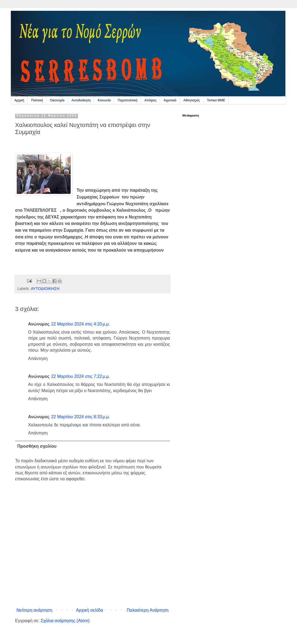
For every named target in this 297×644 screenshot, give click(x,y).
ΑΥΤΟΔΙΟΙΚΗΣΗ (45, 289)
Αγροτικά (170, 100)
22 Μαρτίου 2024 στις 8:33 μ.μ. (80, 417)
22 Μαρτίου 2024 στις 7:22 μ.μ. (80, 376)
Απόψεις (150, 100)
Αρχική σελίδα (90, 610)
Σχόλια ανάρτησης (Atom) (65, 621)
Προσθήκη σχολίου (37, 446)
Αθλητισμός (192, 100)
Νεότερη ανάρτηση (34, 610)
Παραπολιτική (127, 100)
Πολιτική (37, 100)
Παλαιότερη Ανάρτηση (148, 610)
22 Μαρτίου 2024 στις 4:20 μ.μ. (80, 324)
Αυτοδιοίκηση (81, 100)
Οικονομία (57, 100)
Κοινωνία (104, 100)
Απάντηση (38, 359)
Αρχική (19, 100)
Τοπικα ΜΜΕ (216, 100)
